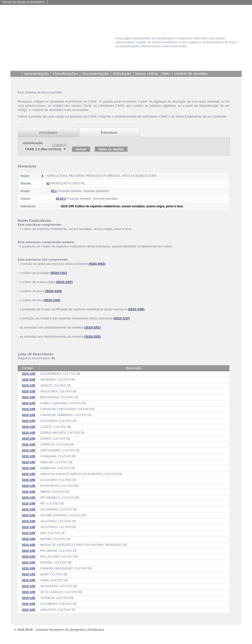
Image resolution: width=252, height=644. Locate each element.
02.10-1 (61, 199)
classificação (33, 143)
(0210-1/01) (59, 273)
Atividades (48, 132)
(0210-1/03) (54, 291)
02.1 (54, 191)
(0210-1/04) (52, 300)
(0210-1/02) (64, 282)
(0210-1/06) (136, 309)
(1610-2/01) (92, 327)
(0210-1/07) (122, 318)
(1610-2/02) (92, 337)
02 (48, 183)
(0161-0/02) (97, 264)
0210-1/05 (29, 374)
